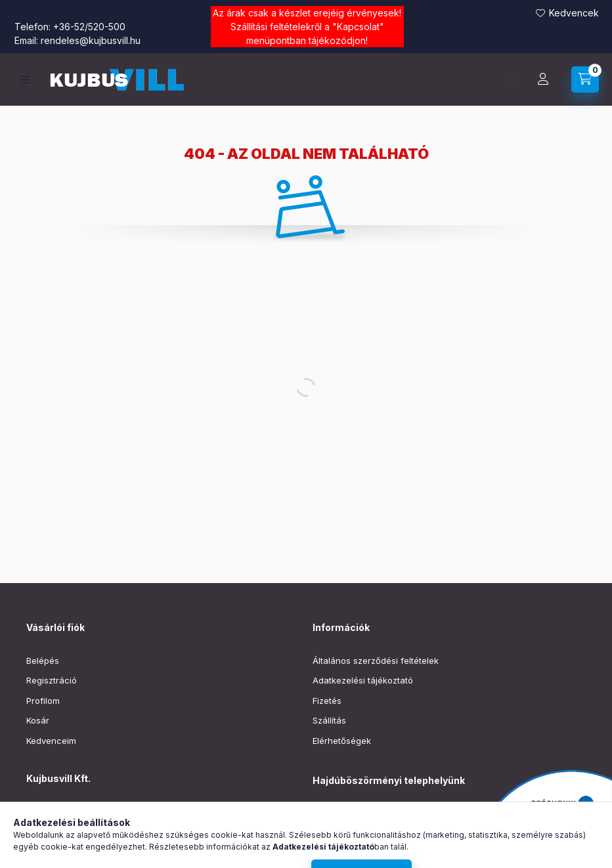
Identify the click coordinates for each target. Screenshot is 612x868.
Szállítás (329, 720)
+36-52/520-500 (89, 27)
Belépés (43, 661)
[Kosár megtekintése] (585, 79)
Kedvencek (574, 13)
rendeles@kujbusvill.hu (91, 40)
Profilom (43, 701)
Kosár (38, 720)
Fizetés (327, 701)
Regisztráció (52, 680)
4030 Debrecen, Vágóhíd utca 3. (108, 812)
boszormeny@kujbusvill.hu (367, 854)
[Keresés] (510, 79)
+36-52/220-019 (346, 835)
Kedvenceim (51, 741)
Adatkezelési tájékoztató (363, 680)
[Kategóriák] (25, 80)
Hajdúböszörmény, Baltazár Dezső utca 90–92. (408, 814)
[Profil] (543, 79)
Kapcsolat (358, 27)
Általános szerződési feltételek (376, 661)
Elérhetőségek (342, 741)
